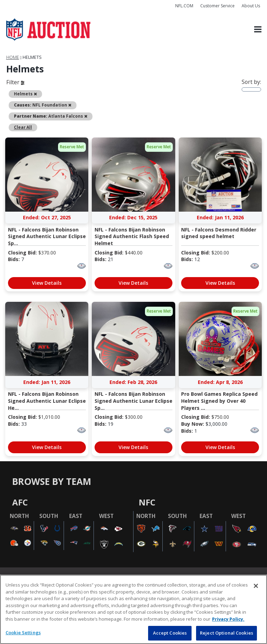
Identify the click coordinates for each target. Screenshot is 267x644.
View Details (47, 283)
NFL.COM (184, 6)
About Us (251, 6)
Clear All (23, 127)
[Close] (256, 586)
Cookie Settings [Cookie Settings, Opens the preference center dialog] (23, 633)
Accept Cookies (170, 633)
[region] (133, 609)
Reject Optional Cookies (226, 633)
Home (13, 57)
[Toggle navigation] (258, 30)
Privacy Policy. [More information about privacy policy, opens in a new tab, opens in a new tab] (228, 619)
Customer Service (217, 6)
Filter (15, 82)
